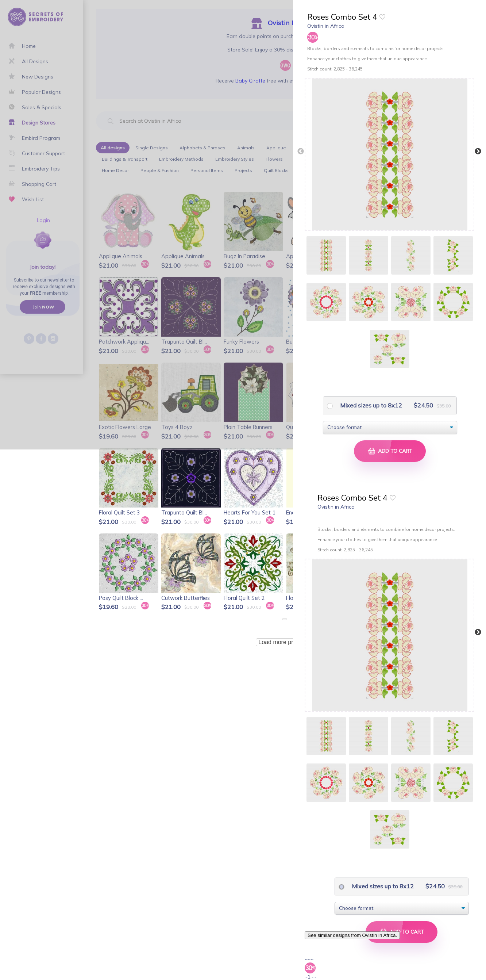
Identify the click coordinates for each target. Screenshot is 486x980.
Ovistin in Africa (326, 26)
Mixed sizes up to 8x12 (370, 405)
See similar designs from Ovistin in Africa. (352, 935)
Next (478, 152)
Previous (301, 152)
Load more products (284, 642)
